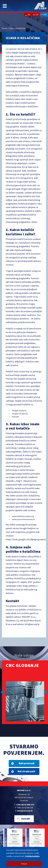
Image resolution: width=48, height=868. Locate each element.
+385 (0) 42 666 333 (25, 805)
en (36, 15)
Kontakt (23, 819)
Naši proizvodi (23, 763)
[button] (3, 692)
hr (44, 15)
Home (5, 28)
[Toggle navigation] (5, 6)
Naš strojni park (23, 771)
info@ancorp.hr (25, 811)
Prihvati (24, 864)
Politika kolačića (32, 856)
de (28, 15)
